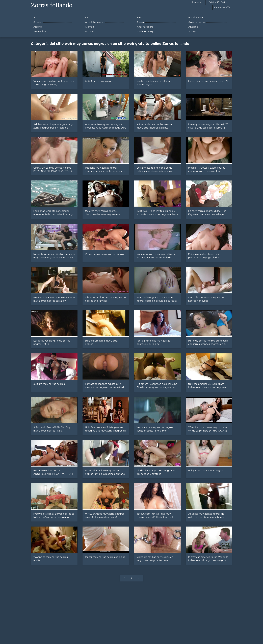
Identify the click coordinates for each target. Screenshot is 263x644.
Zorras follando (52, 5)
